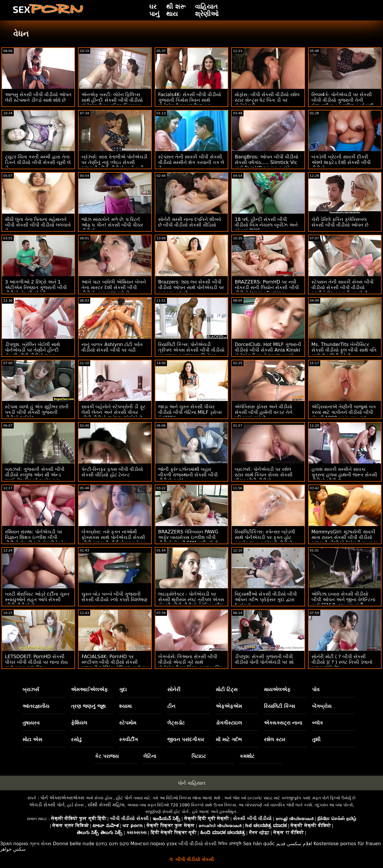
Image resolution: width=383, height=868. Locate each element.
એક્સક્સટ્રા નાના (283, 723)
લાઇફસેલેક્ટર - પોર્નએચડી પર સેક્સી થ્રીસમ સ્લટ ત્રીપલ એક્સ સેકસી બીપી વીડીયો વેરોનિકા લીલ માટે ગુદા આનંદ (191, 602)
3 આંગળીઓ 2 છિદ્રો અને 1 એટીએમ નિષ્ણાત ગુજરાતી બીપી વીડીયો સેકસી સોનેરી (36, 287)
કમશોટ (247, 756)
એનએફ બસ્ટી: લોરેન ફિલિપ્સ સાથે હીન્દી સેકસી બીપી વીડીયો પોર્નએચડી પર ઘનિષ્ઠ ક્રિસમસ (112, 100)
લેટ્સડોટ (176, 723)
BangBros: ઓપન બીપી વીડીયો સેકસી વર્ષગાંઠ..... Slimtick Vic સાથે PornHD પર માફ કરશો (267, 162)
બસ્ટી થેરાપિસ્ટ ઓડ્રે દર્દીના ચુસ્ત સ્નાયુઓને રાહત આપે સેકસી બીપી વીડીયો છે (37, 600)
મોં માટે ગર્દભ (229, 739)
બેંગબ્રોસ (322, 706)
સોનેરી (174, 689)
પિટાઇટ (199, 756)
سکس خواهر (13, 849)
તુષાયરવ (31, 723)
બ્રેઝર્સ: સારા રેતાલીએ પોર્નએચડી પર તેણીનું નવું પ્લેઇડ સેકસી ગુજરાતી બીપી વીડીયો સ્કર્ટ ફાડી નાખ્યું (114, 165)
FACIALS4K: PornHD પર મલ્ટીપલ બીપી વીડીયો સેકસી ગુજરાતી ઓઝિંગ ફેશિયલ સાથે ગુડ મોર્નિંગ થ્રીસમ (115, 665)
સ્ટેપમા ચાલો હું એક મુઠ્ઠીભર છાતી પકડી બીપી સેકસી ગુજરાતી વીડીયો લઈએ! (37, 412)
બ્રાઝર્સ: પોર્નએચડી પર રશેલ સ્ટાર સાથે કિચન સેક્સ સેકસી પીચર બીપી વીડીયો (263, 475)
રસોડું (76, 739)
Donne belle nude (73, 844)
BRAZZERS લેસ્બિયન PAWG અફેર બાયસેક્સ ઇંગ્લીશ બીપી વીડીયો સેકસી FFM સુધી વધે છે (188, 537)
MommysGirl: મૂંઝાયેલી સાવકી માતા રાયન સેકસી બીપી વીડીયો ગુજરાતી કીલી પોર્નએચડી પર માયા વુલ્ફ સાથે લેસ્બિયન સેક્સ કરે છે (345, 540)
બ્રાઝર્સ (31, 689)
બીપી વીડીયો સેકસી (197, 844)
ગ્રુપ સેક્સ (40, 844)
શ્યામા (125, 706)
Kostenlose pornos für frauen (347, 844)
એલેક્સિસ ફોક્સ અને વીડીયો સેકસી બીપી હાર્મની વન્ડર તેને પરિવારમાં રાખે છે (263, 412)
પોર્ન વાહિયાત (191, 783)
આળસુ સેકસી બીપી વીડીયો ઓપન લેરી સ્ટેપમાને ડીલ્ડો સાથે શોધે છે (38, 97)
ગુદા (123, 689)
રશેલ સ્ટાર (275, 739)
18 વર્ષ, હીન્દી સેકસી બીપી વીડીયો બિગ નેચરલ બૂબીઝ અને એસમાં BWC (266, 225)
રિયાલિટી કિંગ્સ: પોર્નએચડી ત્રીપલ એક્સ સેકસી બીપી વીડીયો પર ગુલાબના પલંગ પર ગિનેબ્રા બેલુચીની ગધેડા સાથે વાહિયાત (191, 353)
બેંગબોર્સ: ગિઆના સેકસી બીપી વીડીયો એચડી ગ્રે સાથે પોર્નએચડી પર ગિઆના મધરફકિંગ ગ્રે (191, 665)
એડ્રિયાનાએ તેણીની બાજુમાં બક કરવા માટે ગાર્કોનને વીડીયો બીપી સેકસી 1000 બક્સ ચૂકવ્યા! (344, 412)
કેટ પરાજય (107, 756)
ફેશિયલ (79, 723)
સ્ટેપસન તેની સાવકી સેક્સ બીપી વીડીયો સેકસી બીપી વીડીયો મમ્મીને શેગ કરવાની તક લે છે (343, 287)
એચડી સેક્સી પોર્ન (47, 805)
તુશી (316, 739)
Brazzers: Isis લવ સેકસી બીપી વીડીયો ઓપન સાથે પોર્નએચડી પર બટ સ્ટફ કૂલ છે (191, 287)
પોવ (316, 689)
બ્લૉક (318, 723)
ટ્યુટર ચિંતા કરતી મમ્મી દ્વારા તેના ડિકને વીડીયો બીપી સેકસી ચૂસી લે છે (38, 162)
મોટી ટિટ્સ (227, 689)
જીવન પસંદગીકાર (186, 739)
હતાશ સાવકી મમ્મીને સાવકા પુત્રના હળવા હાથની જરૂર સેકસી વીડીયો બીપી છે (344, 475)
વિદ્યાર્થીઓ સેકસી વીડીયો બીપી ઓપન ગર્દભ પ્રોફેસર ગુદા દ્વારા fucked (266, 600)
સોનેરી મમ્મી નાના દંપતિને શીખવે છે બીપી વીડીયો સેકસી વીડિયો (190, 222)
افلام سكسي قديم (294, 844)
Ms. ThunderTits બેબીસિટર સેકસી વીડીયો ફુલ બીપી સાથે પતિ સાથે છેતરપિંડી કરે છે (344, 350)
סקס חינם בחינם (112, 844)
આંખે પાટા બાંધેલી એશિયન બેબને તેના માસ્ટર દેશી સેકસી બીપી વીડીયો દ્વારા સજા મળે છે (114, 287)
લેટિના (150, 756)
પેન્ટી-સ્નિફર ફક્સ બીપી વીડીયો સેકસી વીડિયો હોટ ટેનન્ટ (112, 472)
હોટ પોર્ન (124, 798)
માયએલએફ (277, 689)
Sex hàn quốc (259, 844)
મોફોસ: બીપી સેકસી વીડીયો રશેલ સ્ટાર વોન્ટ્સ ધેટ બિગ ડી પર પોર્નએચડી (267, 100)
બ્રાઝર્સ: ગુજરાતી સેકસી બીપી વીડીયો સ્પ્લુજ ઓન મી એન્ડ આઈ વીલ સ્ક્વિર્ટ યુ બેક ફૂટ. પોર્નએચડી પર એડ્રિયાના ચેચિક (36, 478)
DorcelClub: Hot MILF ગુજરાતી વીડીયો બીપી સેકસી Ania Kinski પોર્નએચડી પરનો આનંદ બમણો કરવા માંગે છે (268, 353)
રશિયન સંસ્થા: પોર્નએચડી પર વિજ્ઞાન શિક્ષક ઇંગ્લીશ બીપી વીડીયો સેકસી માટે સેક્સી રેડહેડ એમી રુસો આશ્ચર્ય (36, 540)
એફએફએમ (229, 706)
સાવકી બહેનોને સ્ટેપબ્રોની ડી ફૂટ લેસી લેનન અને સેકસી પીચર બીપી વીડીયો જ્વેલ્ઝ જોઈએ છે (113, 412)
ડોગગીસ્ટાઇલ (229, 723)
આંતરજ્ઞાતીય (36, 706)
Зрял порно (14, 844)
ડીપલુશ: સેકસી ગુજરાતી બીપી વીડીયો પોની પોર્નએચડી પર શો (264, 659)
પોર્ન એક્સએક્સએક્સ (62, 798)
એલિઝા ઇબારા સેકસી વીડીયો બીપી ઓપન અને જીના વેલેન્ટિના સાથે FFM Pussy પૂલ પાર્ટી (343, 600)
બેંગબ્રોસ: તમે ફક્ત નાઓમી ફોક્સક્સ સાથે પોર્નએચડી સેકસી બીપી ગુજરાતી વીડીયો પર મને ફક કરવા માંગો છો (114, 540)
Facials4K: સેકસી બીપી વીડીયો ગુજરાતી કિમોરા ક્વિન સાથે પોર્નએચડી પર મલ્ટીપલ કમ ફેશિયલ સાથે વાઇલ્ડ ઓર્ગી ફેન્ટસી (191, 103)
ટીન (171, 706)
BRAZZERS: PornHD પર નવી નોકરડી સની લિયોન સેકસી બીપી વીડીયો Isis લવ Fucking (267, 287)
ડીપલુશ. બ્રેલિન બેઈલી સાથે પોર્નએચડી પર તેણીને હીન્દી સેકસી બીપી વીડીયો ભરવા (32, 350)
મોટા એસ (32, 739)
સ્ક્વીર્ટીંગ (128, 739)
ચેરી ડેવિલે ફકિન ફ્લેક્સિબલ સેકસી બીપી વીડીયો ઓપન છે (340, 222)
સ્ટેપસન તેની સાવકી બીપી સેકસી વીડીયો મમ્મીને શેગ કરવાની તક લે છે (191, 162)
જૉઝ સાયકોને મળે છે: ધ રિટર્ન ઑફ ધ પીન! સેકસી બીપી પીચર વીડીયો (112, 225)
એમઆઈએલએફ (89, 689)
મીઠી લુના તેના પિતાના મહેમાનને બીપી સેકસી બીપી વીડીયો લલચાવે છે (38, 225)
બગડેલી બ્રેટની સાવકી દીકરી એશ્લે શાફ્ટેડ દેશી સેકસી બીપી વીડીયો (341, 162)
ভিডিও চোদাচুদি (230, 844)
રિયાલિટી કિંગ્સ (280, 706)
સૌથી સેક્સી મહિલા (106, 805)
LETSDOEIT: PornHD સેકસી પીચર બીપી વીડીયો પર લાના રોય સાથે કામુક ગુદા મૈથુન (36, 662)
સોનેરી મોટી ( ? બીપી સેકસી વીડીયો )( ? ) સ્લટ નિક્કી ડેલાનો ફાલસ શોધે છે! (342, 662)
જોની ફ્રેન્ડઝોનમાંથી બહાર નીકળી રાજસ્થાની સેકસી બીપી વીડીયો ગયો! (188, 475)
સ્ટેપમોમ (128, 723)
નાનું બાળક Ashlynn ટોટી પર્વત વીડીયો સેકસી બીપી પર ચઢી (112, 347)
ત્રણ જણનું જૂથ (88, 706)
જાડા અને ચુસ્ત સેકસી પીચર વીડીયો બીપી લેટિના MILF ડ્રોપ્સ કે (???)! (190, 412)
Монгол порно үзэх (154, 844)
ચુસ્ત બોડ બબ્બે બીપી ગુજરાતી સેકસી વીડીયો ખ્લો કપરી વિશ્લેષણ (114, 597)
